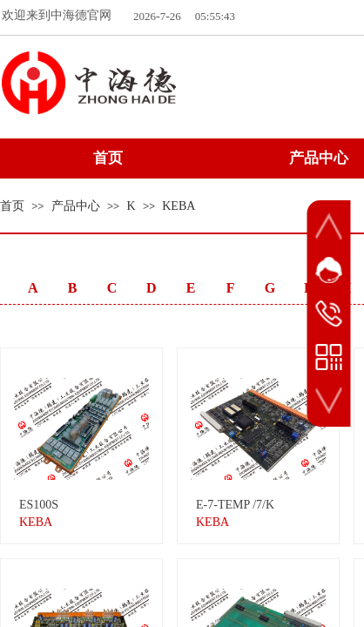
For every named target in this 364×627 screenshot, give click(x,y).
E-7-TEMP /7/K (235, 505)
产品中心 (76, 206)
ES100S (39, 505)
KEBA (179, 206)
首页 (12, 206)
